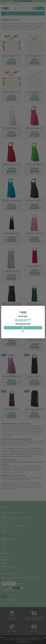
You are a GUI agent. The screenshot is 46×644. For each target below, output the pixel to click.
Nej (23, 331)
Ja (23, 328)
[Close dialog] (43, 307)
